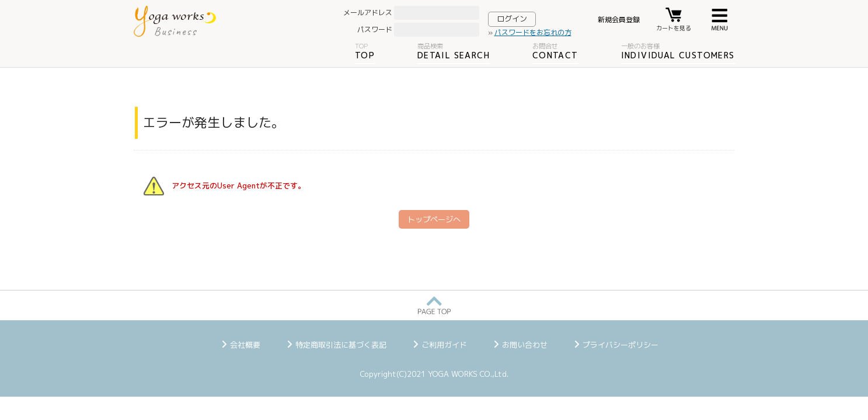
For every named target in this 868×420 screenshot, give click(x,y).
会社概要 (245, 345)
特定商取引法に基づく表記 (341, 345)
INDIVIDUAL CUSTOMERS (678, 51)
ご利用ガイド (444, 345)
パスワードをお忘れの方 (533, 32)
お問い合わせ (525, 345)
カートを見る (674, 28)
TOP (365, 51)
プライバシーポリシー (621, 345)
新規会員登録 (619, 20)
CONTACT (555, 51)
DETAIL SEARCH (454, 51)
